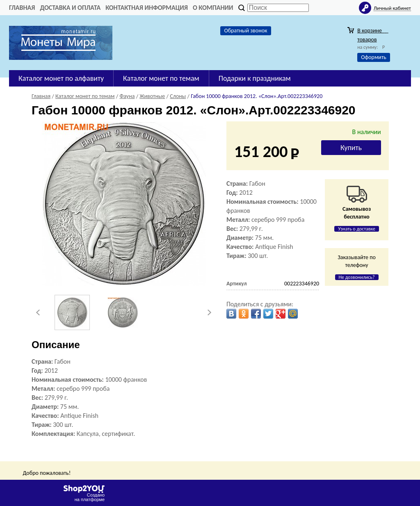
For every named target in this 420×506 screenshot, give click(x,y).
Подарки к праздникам (255, 78)
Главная (22, 8)
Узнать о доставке (357, 229)
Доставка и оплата (70, 8)
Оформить (374, 57)
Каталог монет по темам (161, 78)
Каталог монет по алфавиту (61, 78)
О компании (213, 8)
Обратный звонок (245, 31)
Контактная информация (147, 8)
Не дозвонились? (357, 277)
